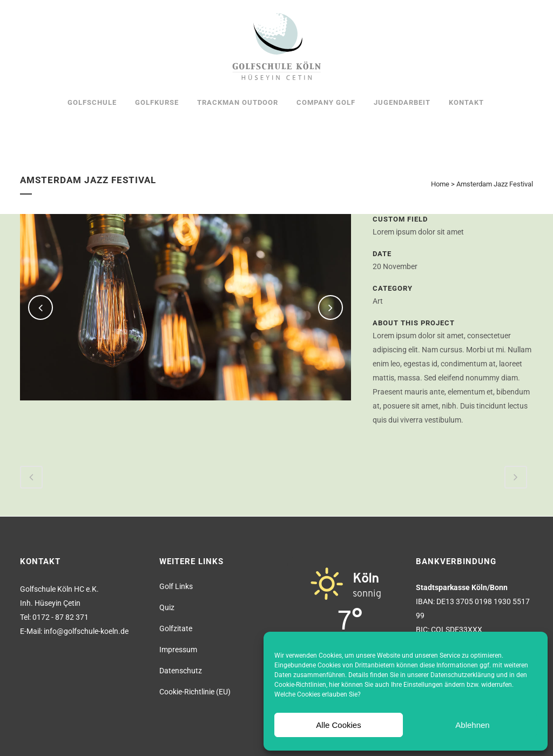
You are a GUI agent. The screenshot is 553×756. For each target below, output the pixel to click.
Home (440, 184)
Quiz (167, 607)
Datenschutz (181, 671)
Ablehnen (472, 725)
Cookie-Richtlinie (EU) (195, 692)
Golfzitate (176, 628)
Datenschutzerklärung (463, 675)
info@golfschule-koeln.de (86, 631)
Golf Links (176, 586)
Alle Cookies (338, 725)
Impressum (178, 650)
